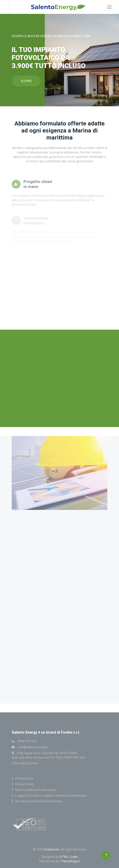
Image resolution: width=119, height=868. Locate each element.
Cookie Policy (24, 784)
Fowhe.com (51, 849)
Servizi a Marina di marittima (35, 790)
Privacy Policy (24, 778)
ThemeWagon (70, 861)
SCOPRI (26, 81)
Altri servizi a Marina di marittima (39, 801)
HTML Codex (69, 857)
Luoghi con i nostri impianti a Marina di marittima (51, 796)
